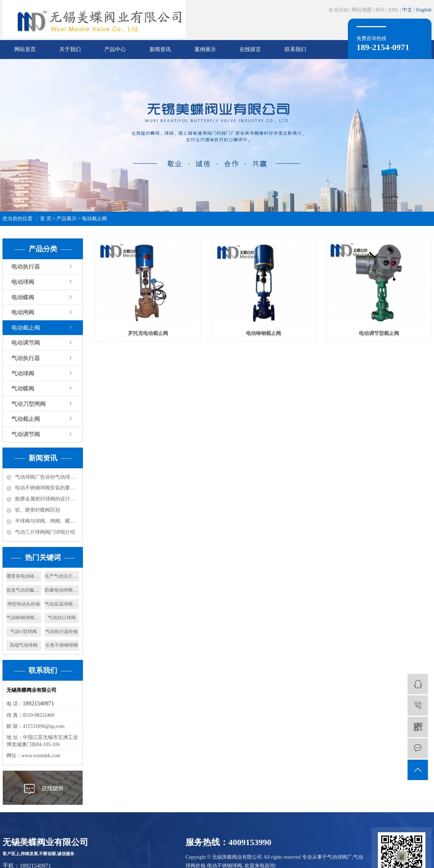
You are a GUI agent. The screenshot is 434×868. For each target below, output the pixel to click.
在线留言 (250, 49)
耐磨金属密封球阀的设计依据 (47, 499)
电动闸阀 (23, 312)
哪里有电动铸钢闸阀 (24, 576)
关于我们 (70, 49)
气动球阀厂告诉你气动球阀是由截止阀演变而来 (47, 477)
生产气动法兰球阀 (62, 576)
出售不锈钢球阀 (62, 645)
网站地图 (362, 10)
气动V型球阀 (24, 632)
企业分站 (339, 10)
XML (393, 10)
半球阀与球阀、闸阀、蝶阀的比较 (47, 521)
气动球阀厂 (340, 857)
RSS (380, 10)
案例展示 (205, 49)
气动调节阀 (26, 434)
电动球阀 (23, 282)
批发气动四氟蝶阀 (24, 590)
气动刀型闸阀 (29, 404)
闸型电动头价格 (24, 604)
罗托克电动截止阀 (148, 333)
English (424, 10)
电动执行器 (26, 267)
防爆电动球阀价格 (62, 590)
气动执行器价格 (62, 632)
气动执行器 (26, 358)
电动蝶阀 (23, 297)
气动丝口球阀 (62, 618)
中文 (408, 10)
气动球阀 (23, 373)
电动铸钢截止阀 (263, 333)
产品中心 (115, 49)
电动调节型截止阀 (379, 333)
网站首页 (25, 49)
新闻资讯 (160, 49)
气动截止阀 (26, 419)
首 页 (46, 219)
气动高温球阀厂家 (62, 604)
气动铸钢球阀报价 (24, 618)
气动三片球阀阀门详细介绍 (45, 532)
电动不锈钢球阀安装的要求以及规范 (47, 488)
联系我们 (295, 49)
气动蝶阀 (23, 388)
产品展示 (66, 219)
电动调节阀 (26, 343)
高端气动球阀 (24, 645)
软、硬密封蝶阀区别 (38, 510)
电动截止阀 (94, 219)
